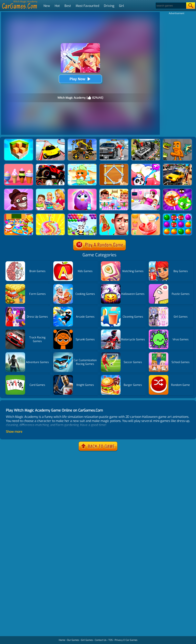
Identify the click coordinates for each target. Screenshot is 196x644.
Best (68, 6)
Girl (122, 6)
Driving (109, 6)
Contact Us (101, 640)
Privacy (119, 640)
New (47, 6)
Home (62, 640)
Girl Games (87, 640)
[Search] (171, 6)
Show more (14, 432)
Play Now (80, 79)
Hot (57, 6)
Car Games (132, 640)
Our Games (73, 640)
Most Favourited (87, 6)
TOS (111, 640)
